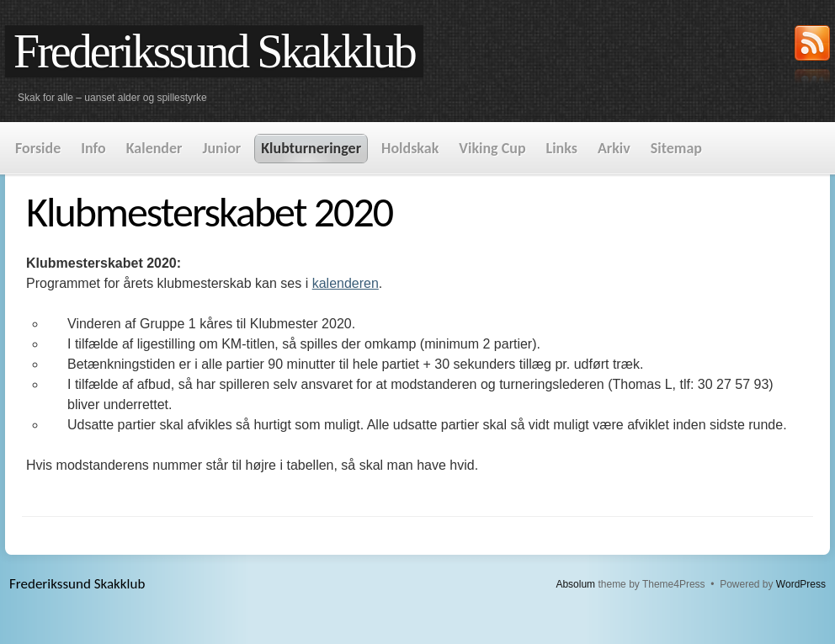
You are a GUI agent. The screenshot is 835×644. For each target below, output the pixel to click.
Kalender (154, 148)
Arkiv (614, 148)
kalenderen (346, 283)
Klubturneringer (311, 148)
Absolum (575, 584)
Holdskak (410, 148)
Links (562, 148)
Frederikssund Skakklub (214, 51)
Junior (221, 148)
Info (93, 148)
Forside (38, 148)
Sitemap (676, 148)
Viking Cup (492, 148)
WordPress (801, 584)
